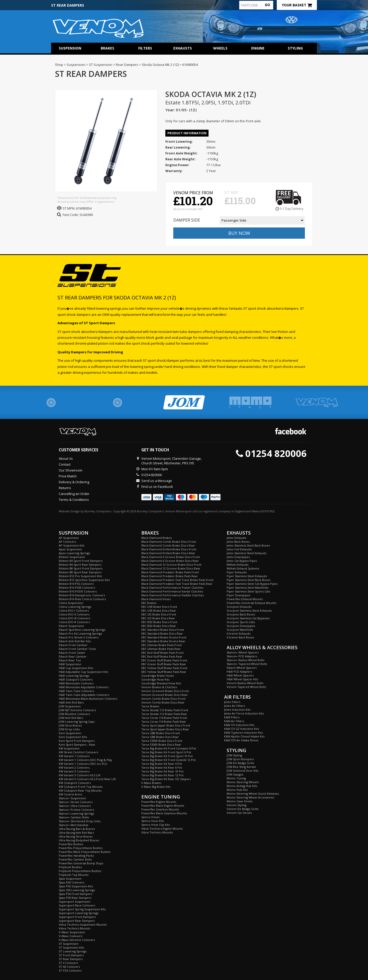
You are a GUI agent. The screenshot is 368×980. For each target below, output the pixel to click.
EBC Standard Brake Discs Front (163, 630)
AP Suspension (69, 538)
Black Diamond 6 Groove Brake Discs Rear (170, 561)
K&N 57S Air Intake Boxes (241, 740)
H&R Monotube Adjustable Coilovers (84, 687)
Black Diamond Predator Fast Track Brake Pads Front (177, 580)
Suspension (70, 48)
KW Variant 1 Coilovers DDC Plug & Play (85, 760)
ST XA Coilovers (69, 967)
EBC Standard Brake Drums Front (164, 637)
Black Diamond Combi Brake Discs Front (169, 542)
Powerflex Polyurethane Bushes (81, 848)
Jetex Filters (232, 702)
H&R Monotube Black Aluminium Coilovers (88, 699)
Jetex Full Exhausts (239, 549)
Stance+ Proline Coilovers (76, 810)
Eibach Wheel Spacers (242, 668)
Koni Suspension (70, 733)
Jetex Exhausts (236, 538)
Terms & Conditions (74, 500)
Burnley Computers (98, 511)
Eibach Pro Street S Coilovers (79, 637)
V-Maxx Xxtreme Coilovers (77, 940)
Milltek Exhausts (238, 565)
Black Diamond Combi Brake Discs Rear (168, 545)
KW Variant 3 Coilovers (74, 771)
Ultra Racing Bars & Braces (77, 829)
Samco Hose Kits (153, 821)
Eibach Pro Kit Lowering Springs (80, 633)
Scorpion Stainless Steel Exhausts (249, 610)
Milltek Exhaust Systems (243, 568)
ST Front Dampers (71, 955)
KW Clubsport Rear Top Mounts (80, 790)
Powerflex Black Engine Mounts (163, 806)
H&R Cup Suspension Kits (76, 668)
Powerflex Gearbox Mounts (160, 809)
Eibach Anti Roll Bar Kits (75, 641)
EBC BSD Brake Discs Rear (159, 626)
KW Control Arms (70, 794)
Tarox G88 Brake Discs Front (161, 733)
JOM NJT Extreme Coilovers (77, 710)
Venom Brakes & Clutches (159, 687)
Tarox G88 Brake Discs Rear (160, 737)
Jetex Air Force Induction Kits (244, 713)
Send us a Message (157, 481)
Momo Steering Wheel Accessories (250, 797)
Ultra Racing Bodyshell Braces (79, 840)
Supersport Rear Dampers (77, 921)
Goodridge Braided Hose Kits (161, 683)
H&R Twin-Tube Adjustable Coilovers (84, 695)
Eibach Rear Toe (70, 660)
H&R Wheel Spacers (240, 675)
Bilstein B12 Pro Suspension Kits (80, 576)
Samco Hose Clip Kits (156, 825)
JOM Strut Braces (70, 725)
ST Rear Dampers (71, 959)
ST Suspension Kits (71, 947)
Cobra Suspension (71, 603)
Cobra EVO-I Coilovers (74, 610)
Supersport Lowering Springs (79, 913)
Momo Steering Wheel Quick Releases (253, 794)
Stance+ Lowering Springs (76, 813)
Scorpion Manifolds (240, 630)
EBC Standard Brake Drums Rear (163, 641)
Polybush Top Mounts (74, 875)
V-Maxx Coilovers (71, 936)
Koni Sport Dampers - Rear (77, 745)
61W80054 (84, 208)
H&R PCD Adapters (239, 672)
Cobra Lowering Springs (75, 607)
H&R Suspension (70, 664)
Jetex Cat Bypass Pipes (242, 561)
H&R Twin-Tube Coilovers (76, 691)
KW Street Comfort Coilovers (78, 752)
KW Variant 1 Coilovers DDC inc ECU (83, 764)
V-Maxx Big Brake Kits (156, 787)
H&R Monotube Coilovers (76, 683)
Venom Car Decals (239, 813)
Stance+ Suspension (72, 798)
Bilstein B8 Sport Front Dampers (81, 568)
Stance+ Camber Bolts (74, 817)
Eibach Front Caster (72, 653)
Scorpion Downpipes (241, 626)
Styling (295, 48)
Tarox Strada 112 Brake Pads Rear (164, 714)
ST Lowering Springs (73, 951)
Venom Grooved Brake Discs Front (165, 691)
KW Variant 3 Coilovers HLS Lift (80, 775)
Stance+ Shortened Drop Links (80, 821)
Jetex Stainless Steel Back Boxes (248, 545)
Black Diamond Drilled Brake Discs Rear (168, 553)
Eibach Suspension (71, 626)
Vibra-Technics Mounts (74, 928)
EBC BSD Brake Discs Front (159, 622)
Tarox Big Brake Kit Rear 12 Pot (162, 775)
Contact (65, 464)
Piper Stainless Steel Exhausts (247, 576)
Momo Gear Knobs (240, 801)
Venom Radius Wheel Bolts (245, 683)
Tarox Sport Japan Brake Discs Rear (165, 729)
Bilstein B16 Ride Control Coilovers (82, 599)
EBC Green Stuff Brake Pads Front (164, 660)
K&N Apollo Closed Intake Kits (244, 736)
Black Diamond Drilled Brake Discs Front (169, 549)
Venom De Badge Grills (243, 809)
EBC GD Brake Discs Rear (158, 618)
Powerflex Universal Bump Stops (81, 863)
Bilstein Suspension (72, 557)
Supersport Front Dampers (77, 917)
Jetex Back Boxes (238, 542)
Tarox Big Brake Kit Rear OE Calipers (166, 779)
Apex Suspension (70, 549)
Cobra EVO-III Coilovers (74, 618)
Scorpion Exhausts (239, 607)
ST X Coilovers (68, 963)
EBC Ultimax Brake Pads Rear (161, 649)
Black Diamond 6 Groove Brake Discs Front (171, 557)
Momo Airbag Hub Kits (242, 786)
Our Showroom (71, 470)
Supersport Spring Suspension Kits (82, 909)
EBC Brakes (149, 603)
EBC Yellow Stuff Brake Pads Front (164, 668)
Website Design (69, 511)
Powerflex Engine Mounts (159, 802)
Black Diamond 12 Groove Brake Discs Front (171, 565)
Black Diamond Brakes (157, 538)
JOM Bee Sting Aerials (241, 767)
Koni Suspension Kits (73, 737)
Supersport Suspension (75, 902)
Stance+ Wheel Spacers (243, 652)
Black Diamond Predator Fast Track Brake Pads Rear (177, 584)
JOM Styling (234, 755)
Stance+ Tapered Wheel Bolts (247, 664)
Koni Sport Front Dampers (77, 741)
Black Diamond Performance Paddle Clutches (172, 595)
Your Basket (297, 5)
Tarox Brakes (150, 706)
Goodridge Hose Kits (155, 679)
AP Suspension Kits (72, 545)
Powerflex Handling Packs (76, 856)
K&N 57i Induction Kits (239, 725)
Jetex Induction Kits (237, 710)
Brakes (107, 48)
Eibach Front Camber (73, 645)
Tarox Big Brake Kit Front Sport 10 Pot (167, 756)
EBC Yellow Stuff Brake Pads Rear (164, 672)
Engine (258, 48)
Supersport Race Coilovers (77, 905)
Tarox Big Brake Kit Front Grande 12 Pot (169, 760)
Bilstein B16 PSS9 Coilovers (77, 588)
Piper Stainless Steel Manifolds (248, 588)
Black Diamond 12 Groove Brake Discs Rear (171, 568)
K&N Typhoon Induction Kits (243, 733)
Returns (65, 488)
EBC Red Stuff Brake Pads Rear (162, 656)
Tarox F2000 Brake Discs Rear (161, 745)
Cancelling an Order (74, 494)
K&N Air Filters (234, 721)
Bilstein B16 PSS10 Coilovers (78, 591)
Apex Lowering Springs (74, 553)
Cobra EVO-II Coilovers (74, 614)
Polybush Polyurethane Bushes (80, 871)
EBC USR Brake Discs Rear (159, 610)
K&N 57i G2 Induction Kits (241, 729)
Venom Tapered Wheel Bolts (246, 687)
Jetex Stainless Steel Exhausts (246, 553)
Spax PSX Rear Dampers (75, 898)
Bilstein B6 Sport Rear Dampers (80, 565)
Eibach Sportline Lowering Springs (82, 630)
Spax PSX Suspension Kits (76, 886)
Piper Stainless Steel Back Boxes (249, 580)
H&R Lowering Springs (74, 676)
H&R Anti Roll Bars (71, 702)
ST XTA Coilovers (70, 970)
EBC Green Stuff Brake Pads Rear (164, 664)
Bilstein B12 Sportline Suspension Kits (84, 580)
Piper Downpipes (238, 595)
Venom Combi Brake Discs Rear (163, 702)
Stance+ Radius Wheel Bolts (245, 660)
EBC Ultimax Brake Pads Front (162, 645)
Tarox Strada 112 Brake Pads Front (165, 710)
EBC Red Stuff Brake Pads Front (162, 653)
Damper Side (187, 220)
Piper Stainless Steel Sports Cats (248, 591)
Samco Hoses (150, 817)
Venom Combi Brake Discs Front (163, 699)
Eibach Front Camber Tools (77, 649)
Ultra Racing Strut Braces (76, 836)
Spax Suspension (70, 879)
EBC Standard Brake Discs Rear (162, 633)
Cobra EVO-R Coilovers (74, 622)
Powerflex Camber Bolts (75, 859)
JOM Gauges (235, 774)
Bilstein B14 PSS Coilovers (76, 584)
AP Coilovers (67, 542)
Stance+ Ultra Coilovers (75, 806)
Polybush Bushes (70, 867)
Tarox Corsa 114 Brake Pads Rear (164, 722)
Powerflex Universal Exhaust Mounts (251, 603)
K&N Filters (232, 717)
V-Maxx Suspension (72, 932)
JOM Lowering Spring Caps (77, 722)
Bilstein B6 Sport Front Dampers (81, 561)
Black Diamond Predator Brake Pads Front (170, 572)
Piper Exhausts (237, 572)
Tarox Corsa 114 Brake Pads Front (164, 718)
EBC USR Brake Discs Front (159, 607)
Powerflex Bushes (71, 844)
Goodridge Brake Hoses (158, 676)
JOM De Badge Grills (240, 763)
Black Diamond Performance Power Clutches (172, 588)
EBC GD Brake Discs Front (159, 614)
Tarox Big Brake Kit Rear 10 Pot (162, 771)
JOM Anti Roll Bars (71, 718)
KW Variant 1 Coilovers (74, 756)
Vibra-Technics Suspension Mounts (83, 924)
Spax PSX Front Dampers (76, 894)
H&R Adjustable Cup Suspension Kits (83, 672)
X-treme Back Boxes (240, 637)
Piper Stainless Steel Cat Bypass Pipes (252, 584)
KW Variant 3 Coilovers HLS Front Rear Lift (87, 779)
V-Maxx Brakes (151, 783)
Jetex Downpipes (238, 557)
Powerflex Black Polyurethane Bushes (85, 852)
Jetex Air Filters (234, 706)
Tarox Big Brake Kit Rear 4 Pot (162, 764)
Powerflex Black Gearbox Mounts (164, 813)
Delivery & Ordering (74, 482)
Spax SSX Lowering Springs (77, 890)
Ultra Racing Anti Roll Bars (76, 833)
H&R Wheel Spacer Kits (242, 679)
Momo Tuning (236, 778)
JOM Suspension (70, 706)
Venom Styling (237, 805)
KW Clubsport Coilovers (75, 783)
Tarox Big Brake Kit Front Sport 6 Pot (166, 752)
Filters (145, 48)
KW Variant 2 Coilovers (74, 767)
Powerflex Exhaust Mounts (245, 599)
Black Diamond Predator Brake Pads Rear (170, 576)
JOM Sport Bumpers (240, 759)
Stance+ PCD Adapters (242, 656)
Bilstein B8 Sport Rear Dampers (80, 572)
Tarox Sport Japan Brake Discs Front (166, 725)
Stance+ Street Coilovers (76, 802)
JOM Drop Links (69, 729)
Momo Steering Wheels (243, 782)
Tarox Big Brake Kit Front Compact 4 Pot (169, 748)
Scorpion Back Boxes (241, 614)
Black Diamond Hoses (156, 599)
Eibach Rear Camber (73, 656)
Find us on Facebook (157, 487)
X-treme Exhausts (239, 633)
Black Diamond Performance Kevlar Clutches (172, 591)
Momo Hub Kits (237, 790)
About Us (66, 458)
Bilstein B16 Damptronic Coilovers (82, 595)
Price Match (68, 476)
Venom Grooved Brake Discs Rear (165, 695)
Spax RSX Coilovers (72, 882)
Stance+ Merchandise (74, 825)
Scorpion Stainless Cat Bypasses (248, 618)
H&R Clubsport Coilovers (76, 679)
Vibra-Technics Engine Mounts (162, 828)
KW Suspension (69, 748)
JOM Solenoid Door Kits (243, 771)
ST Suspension (69, 944)
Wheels (220, 48)
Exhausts (183, 48)
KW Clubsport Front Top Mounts (81, 787)
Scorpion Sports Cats (241, 622)
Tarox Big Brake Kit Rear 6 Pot (162, 767)
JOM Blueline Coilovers (74, 714)
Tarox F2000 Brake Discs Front (162, 741)
